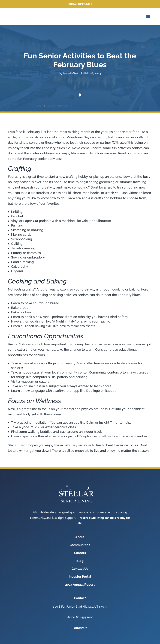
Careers (80, 553)
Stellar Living (18, 445)
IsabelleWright (73, 73)
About (80, 537)
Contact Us (80, 569)
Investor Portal (80, 577)
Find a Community (80, 4)
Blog (80, 561)
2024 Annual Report (80, 584)
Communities (80, 545)
